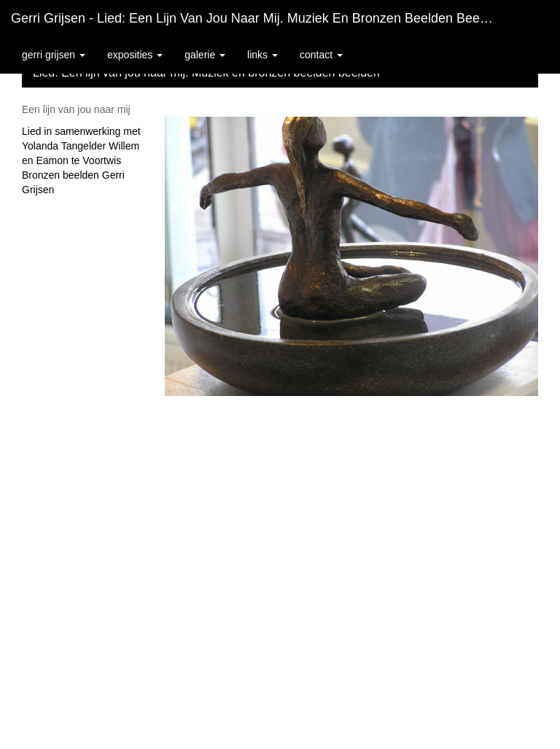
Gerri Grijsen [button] (54, 55)
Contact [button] (321, 55)
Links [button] (262, 55)
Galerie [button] (205, 55)
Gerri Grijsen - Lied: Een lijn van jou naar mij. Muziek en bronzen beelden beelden (258, 18)
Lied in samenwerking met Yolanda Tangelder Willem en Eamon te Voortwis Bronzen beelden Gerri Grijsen (81, 160)
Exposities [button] (135, 55)
